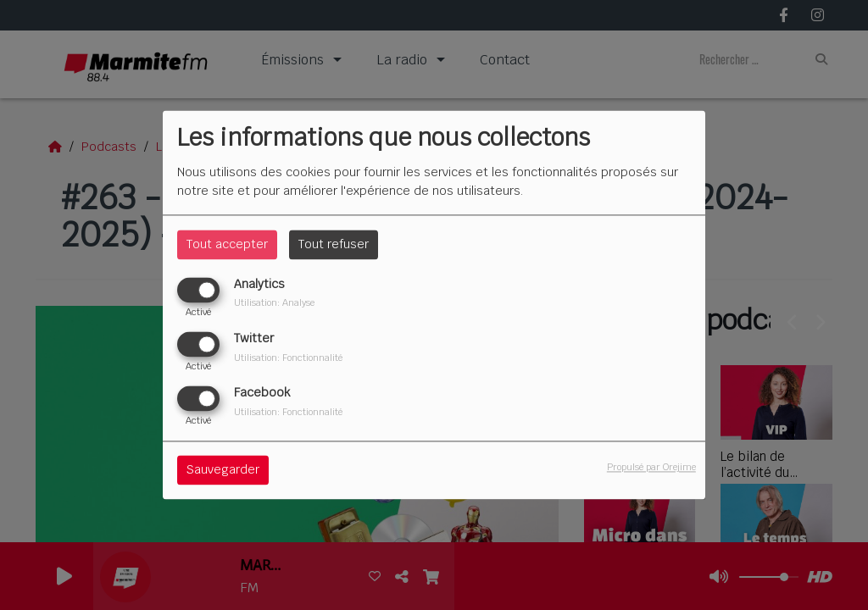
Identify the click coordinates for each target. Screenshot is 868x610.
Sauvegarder (223, 470)
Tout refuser (334, 244)
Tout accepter (227, 244)
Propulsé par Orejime (651, 468)
